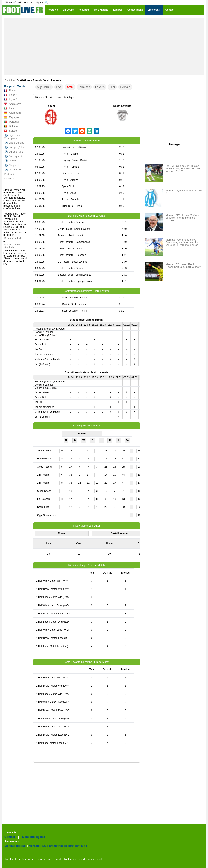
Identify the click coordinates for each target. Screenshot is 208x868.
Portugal (11, 122)
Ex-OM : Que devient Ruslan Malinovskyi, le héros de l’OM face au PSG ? (183, 168)
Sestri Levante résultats (12, 246)
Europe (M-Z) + (15, 152)
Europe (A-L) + (15, 147)
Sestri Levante (122, 106)
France (11, 91)
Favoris (100, 87)
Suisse (10, 131)
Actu (70, 87)
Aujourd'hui (44, 87)
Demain (125, 87)
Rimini (51, 106)
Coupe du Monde (15, 86)
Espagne (12, 117)
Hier (113, 87)
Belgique (12, 126)
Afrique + (12, 165)
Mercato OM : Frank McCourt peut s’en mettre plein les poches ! (183, 218)
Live (59, 87)
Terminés (84, 87)
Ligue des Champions (12, 137)
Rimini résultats (13, 238)
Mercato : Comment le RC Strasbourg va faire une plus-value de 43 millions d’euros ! (183, 242)
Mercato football (15, 846)
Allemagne (13, 113)
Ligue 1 (11, 95)
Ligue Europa (14, 143)
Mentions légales (34, 837)
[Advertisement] (104, 46)
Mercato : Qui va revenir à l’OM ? (184, 192)
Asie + (10, 161)
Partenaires (11, 174)
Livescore (10, 178)
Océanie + (12, 170)
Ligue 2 (11, 99)
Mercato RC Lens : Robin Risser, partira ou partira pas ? (183, 266)
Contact (10, 837)
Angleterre (13, 104)
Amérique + (13, 156)
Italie (9, 108)
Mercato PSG (38, 846)
